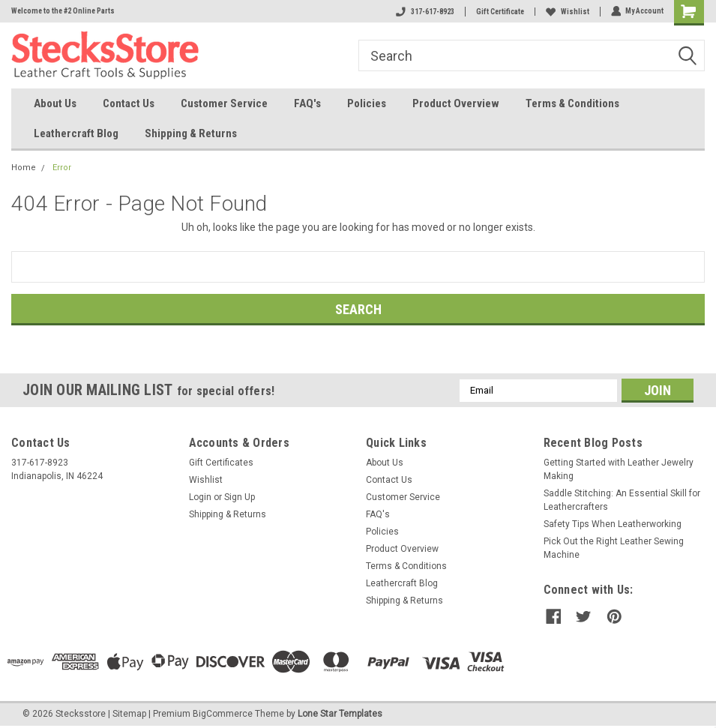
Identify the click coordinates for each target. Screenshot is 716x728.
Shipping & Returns (191, 133)
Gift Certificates (221, 463)
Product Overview (456, 103)
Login (200, 497)
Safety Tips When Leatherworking (613, 524)
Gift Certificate (499, 12)
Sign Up (240, 497)
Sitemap (129, 713)
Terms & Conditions (572, 103)
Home (24, 168)
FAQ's (307, 103)
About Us (55, 103)
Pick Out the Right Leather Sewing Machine (614, 548)
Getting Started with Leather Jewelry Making (619, 469)
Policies (367, 103)
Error (62, 168)
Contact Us (129, 103)
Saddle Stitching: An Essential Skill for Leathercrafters (622, 500)
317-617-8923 (424, 12)
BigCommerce (223, 713)
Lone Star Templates (340, 713)
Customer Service (224, 103)
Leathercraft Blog (76, 133)
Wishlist (567, 12)
